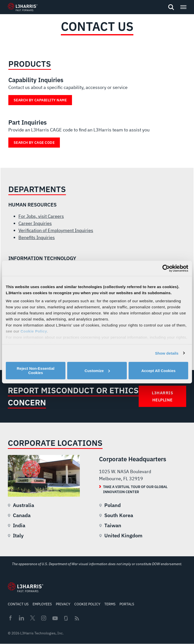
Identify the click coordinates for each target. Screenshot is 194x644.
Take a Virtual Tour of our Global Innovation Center (135, 489)
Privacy (63, 604)
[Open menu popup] (183, 7)
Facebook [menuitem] (10, 618)
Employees (42, 604)
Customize (97, 370)
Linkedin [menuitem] (21, 618)
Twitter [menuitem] (33, 618)
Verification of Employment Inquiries (56, 230)
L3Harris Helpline (162, 396)
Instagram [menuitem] (44, 618)
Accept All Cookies (159, 370)
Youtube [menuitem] (55, 618)
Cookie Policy (34, 331)
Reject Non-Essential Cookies (35, 371)
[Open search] (171, 7)
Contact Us (18, 604)
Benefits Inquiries (37, 237)
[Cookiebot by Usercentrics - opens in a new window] (166, 268)
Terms (110, 604)
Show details (167, 353)
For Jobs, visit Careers (41, 216)
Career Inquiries (35, 223)
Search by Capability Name (40, 100)
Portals (127, 604)
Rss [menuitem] (77, 618)
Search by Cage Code (34, 143)
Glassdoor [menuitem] (66, 618)
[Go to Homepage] (26, 587)
